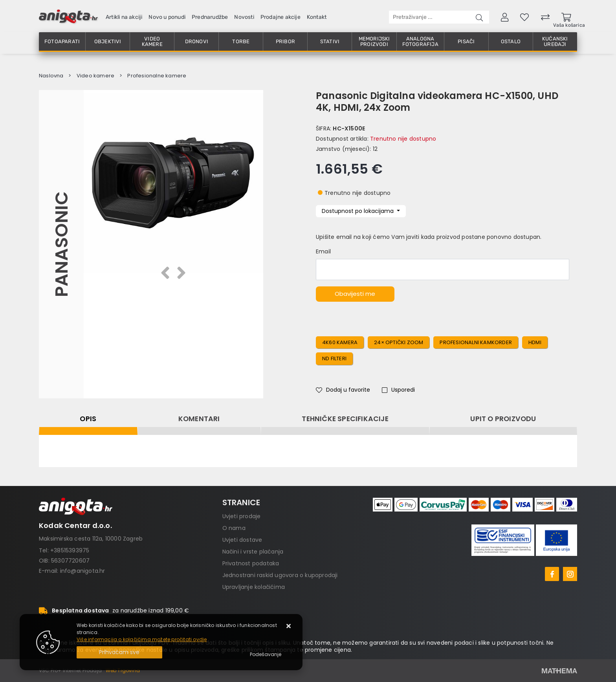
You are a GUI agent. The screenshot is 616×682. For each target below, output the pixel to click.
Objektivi (108, 41)
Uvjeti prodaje (242, 516)
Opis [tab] (88, 419)
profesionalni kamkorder (476, 342)
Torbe (241, 41)
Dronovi (197, 41)
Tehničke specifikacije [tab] (345, 419)
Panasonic (61, 244)
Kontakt (317, 17)
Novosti (244, 17)
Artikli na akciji (124, 17)
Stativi (330, 41)
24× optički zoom (399, 342)
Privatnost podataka (251, 563)
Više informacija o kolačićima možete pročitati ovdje (142, 639)
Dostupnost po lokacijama (358, 211)
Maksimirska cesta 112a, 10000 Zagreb (91, 539)
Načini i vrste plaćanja (253, 552)
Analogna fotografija (420, 41)
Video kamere (152, 41)
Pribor (285, 41)
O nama (234, 528)
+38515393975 (70, 550)
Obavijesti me (355, 294)
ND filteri (334, 358)
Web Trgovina (123, 670)
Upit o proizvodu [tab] (503, 419)
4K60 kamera (340, 342)
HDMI (535, 342)
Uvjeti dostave (242, 540)
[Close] (119, 652)
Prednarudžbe (210, 17)
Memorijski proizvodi (374, 41)
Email (323, 251)
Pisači (466, 41)
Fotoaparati (62, 41)
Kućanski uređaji (555, 41)
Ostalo (511, 41)
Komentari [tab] (199, 419)
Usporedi (398, 390)
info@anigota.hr (83, 571)
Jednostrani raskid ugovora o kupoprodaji (280, 575)
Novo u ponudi (167, 17)
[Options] (266, 654)
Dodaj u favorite (343, 390)
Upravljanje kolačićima (254, 587)
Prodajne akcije (280, 17)
